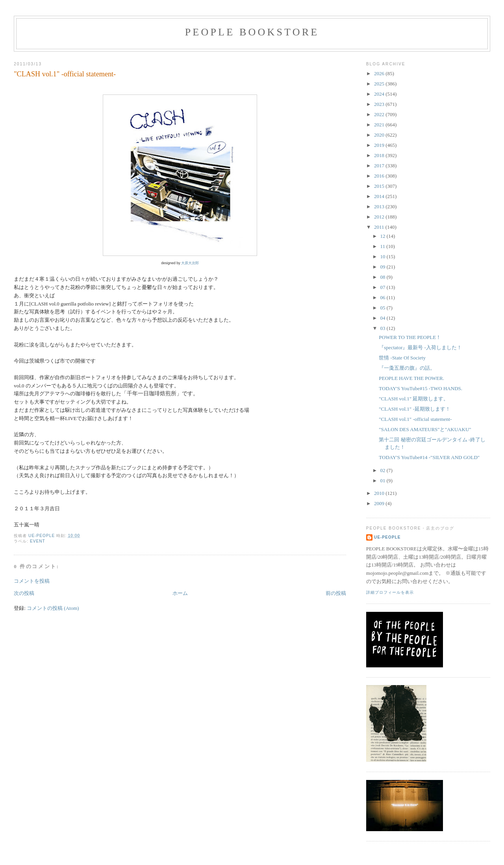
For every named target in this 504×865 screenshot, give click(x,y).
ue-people (387, 537)
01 (384, 481)
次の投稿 (24, 593)
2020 (380, 135)
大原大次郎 (190, 263)
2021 (380, 125)
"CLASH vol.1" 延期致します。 (414, 399)
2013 (380, 207)
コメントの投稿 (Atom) (53, 608)
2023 (380, 104)
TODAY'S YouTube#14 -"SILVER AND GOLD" (429, 457)
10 (384, 257)
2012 (380, 217)
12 (384, 236)
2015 (380, 186)
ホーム (180, 593)
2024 (380, 94)
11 (384, 246)
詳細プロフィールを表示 (390, 592)
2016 (380, 176)
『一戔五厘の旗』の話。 (407, 368)
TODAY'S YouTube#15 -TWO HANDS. (421, 388)
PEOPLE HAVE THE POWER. (411, 378)
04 (384, 318)
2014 (380, 196)
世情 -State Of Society (402, 358)
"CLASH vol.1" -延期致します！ (414, 409)
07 (384, 287)
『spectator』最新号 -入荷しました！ (420, 347)
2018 (380, 155)
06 (384, 297)
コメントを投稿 (32, 581)
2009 (380, 503)
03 (384, 328)
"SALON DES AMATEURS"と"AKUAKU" (425, 429)
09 (384, 267)
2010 (380, 493)
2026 (380, 73)
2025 (380, 84)
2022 (380, 114)
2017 (380, 166)
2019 (380, 145)
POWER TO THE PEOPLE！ (410, 337)
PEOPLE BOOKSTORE (252, 32)
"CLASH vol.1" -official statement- (415, 419)
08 (384, 277)
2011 (380, 227)
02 (384, 470)
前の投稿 (336, 593)
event (38, 541)
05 (384, 308)
